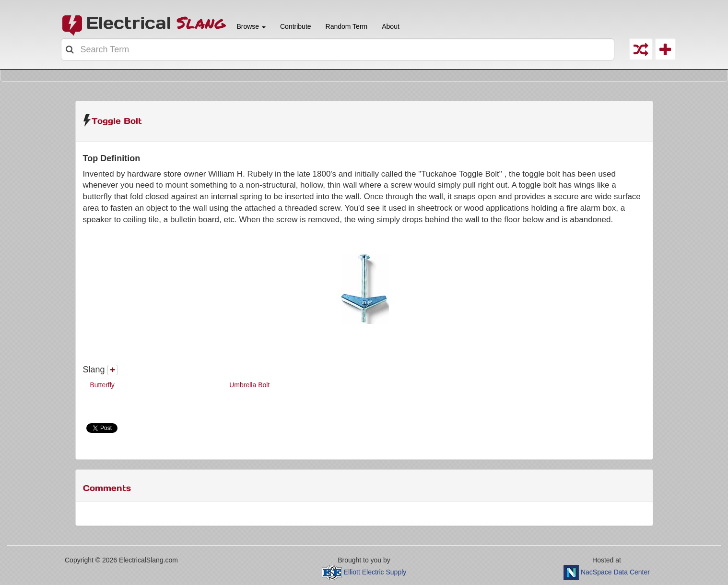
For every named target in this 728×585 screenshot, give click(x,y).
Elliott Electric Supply (375, 572)
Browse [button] (250, 26)
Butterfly (102, 385)
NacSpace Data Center (615, 572)
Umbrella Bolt (249, 385)
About (391, 26)
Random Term (347, 26)
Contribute (296, 26)
